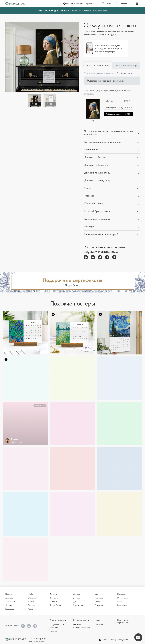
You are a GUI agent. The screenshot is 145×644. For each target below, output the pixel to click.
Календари (122, 605)
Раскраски (10, 609)
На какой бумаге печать (97, 211)
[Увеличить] (93, 121)
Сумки (30, 609)
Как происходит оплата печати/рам (103, 142)
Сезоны (53, 594)
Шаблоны (32, 598)
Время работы (92, 149)
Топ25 (30, 594)
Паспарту (89, 227)
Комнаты (76, 594)
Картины (54, 598)
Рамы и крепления (58, 620)
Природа (121, 594)
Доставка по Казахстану (97, 173)
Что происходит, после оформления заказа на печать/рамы (109, 133)
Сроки (88, 188)
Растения (99, 598)
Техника (31, 605)
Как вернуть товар (94, 203)
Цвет (97, 594)
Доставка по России (95, 157)
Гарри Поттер (56, 605)
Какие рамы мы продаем (97, 219)
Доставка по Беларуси (96, 165)
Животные (55, 602)
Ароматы (9, 598)
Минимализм (123, 598)
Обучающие (78, 605)
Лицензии (99, 625)
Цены (97, 620)
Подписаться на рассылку (57, 626)
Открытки (99, 605)
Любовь (9, 605)
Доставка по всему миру (97, 180)
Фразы (31, 602)
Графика (76, 598)
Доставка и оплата (81, 620)
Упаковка (89, 196)
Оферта (53, 631)
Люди (120, 602)
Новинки (9, 594)
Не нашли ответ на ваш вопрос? (101, 234)
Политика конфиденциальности (82, 626)
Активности (10, 602)
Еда (74, 602)
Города (98, 602)
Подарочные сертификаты (123, 621)
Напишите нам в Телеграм (138, 637)
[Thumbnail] (50, 100)
